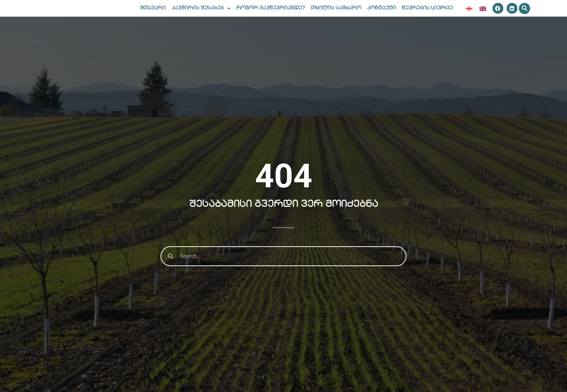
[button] (525, 14)
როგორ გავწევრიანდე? (270, 14)
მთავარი (153, 14)
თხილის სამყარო (336, 14)
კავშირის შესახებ (201, 14)
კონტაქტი (381, 14)
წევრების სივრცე (427, 14)
